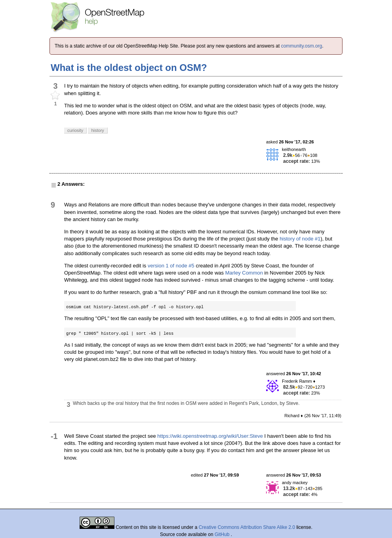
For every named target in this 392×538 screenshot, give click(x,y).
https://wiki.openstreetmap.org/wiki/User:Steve (210, 436)
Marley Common (244, 273)
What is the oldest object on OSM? (129, 68)
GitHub (223, 534)
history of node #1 (300, 239)
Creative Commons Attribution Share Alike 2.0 (247, 527)
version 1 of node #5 (171, 266)
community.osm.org (302, 46)
